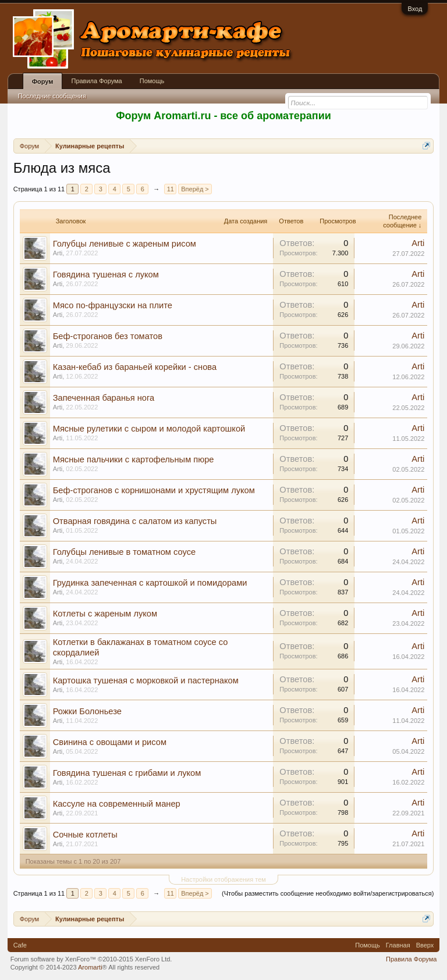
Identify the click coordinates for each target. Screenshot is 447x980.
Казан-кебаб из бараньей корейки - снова (135, 367)
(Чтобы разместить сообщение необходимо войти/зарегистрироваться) (328, 893)
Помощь (152, 81)
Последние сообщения (52, 96)
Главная (398, 945)
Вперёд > (195, 189)
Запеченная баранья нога (104, 398)
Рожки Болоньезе (87, 711)
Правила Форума (96, 81)
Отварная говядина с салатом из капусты (135, 521)
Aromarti (90, 967)
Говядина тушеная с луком (106, 275)
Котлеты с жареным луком (105, 614)
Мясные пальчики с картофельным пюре (134, 459)
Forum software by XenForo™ (91, 959)
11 (171, 189)
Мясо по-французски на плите (113, 305)
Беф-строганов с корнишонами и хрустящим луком (154, 490)
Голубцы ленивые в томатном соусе (124, 552)
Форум (43, 81)
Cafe (20, 945)
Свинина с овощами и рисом (110, 742)
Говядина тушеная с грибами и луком (127, 773)
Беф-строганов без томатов (108, 336)
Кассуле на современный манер (117, 804)
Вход (415, 9)
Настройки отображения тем (223, 879)
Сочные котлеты (85, 835)
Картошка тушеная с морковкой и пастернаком (146, 680)
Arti (58, 253)
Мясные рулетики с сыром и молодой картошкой (149, 429)
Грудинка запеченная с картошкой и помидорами (150, 583)
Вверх (425, 945)
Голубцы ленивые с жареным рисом (125, 244)
